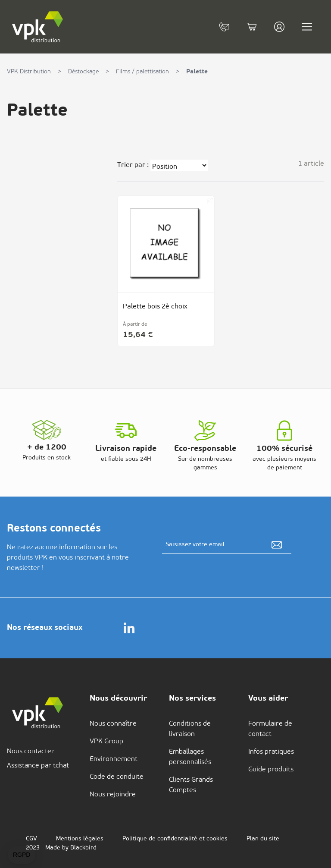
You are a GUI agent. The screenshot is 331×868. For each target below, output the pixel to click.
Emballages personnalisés (190, 757)
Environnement (114, 759)
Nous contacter (31, 752)
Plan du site (263, 839)
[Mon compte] (279, 27)
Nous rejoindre (113, 795)
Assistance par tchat (38, 766)
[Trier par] (179, 165)
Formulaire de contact (270, 729)
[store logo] (38, 27)
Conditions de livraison (190, 729)
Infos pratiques (271, 752)
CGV (31, 839)
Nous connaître (113, 724)
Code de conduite (117, 777)
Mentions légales (80, 839)
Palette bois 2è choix (155, 307)
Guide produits (271, 770)
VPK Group (106, 742)
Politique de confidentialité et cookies (175, 839)
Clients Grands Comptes (191, 785)
